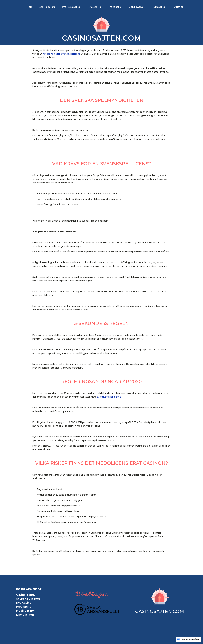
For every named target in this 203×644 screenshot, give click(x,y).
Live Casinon (25, 615)
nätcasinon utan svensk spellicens (61, 54)
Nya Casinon (25, 603)
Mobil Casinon (26, 611)
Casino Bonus (26, 595)
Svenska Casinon (28, 599)
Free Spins (24, 607)
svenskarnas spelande (109, 397)
